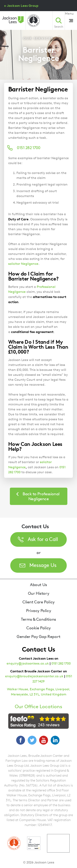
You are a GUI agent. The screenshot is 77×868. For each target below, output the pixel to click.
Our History (39, 593)
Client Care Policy (38, 602)
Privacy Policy (38, 611)
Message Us (43, 565)
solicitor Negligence (23, 264)
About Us (38, 585)
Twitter (32, 740)
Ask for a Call (43, 539)
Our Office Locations (38, 707)
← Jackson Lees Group (21, 6)
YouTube (44, 740)
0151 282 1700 (61, 663)
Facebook (21, 740)
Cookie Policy (38, 628)
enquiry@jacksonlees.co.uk (28, 663)
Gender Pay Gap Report (38, 637)
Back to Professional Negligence (41, 496)
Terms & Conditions (38, 619)
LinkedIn (55, 740)
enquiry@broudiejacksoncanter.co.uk (34, 676)
